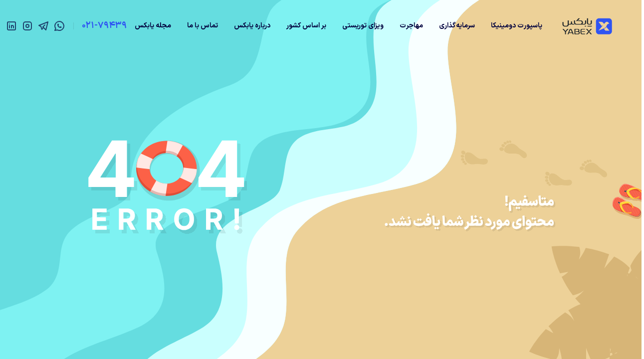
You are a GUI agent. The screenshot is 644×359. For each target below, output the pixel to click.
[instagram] (27, 26)
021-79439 (104, 26)
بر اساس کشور (306, 26)
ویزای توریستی (363, 26)
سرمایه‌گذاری (457, 26)
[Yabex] (587, 26)
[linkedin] (11, 26)
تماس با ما (203, 26)
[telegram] (43, 26)
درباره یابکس (252, 26)
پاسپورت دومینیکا (517, 26)
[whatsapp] (59, 26)
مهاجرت (411, 26)
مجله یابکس (153, 26)
